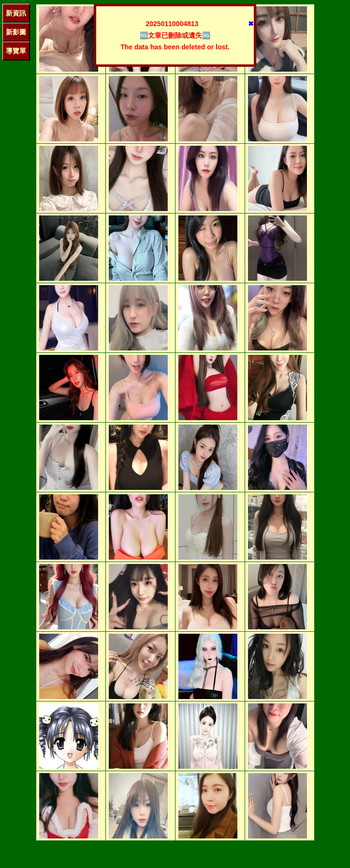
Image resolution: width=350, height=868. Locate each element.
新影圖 (16, 32)
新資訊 (16, 13)
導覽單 (16, 51)
